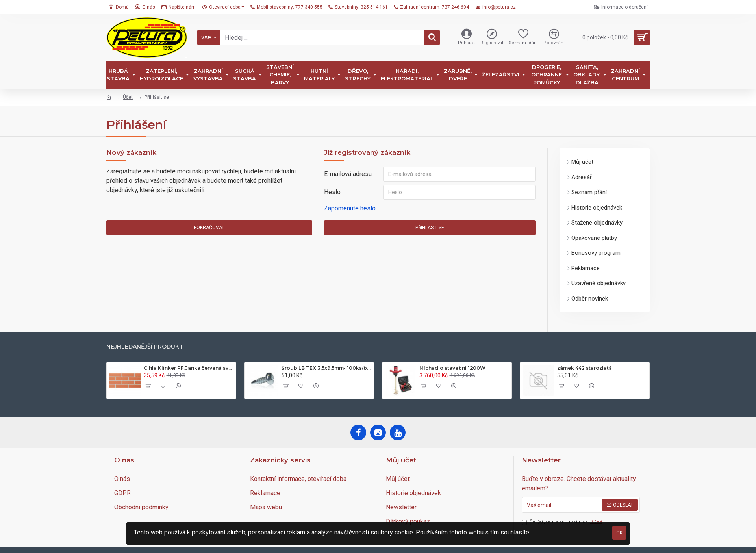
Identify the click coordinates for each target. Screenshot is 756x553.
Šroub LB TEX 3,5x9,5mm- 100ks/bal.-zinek (326, 368)
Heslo (332, 192)
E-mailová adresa (348, 174)
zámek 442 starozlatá (585, 368)
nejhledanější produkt (145, 347)
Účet (128, 97)
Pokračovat (209, 228)
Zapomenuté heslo (350, 208)
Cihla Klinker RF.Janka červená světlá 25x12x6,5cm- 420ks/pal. (189, 368)
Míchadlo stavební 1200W (452, 368)
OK (619, 533)
